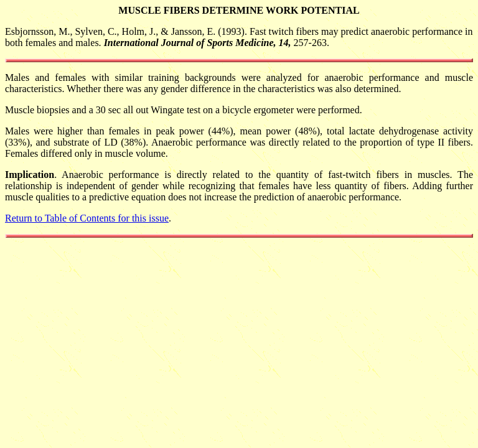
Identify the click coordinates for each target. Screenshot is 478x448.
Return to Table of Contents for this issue (87, 218)
